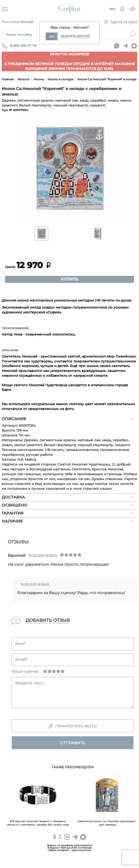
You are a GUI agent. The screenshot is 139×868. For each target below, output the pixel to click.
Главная (8, 79)
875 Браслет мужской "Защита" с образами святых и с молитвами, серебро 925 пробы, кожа (38, 823)
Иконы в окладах (61, 79)
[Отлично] (63, 671)
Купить (69, 279)
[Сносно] (50, 671)
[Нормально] (54, 671)
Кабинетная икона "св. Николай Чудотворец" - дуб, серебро (107, 823)
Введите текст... (30, 683)
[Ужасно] (45, 671)
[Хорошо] (58, 671)
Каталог (24, 79)
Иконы (39, 79)
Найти (132, 34)
